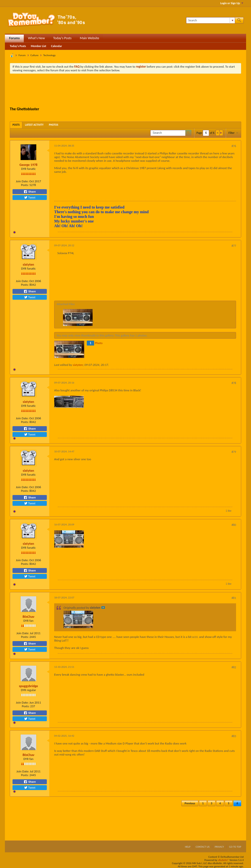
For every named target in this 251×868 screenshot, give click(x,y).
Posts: (25, 185)
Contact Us (203, 847)
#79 (234, 452)
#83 (234, 736)
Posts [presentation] (16, 125)
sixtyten (28, 265)
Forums (14, 38)
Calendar (56, 46)
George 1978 (28, 165)
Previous (190, 803)
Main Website (90, 38)
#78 (234, 383)
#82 (234, 667)
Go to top (235, 847)
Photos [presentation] (54, 125)
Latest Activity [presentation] (34, 125)
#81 (234, 598)
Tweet (30, 198)
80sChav (28, 617)
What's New (36, 38)
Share (30, 192)
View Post (103, 608)
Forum (22, 55)
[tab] (16, 125)
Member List (39, 46)
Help (188, 847)
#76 (234, 146)
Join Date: (22, 181)
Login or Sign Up (232, 3)
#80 (234, 525)
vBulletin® (223, 860)
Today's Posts (62, 38)
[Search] (210, 20)
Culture (34, 55)
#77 (234, 246)
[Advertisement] (125, 91)
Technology (49, 55)
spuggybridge (28, 686)
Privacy (219, 847)
